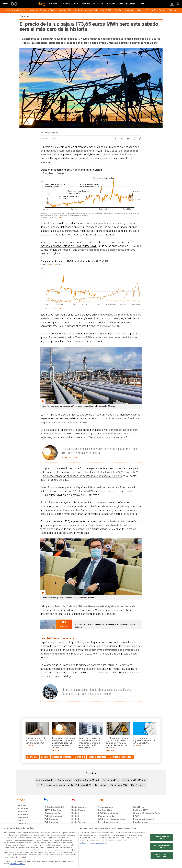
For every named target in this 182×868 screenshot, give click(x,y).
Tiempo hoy (101, 785)
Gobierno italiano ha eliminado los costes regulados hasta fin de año (83, 476)
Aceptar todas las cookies (162, 838)
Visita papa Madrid (45, 780)
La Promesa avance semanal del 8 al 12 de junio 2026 (64, 785)
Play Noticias (138, 785)
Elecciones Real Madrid (134, 780)
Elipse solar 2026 (119, 785)
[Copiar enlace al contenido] (140, 138)
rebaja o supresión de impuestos (105, 669)
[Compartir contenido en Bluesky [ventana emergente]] (128, 138)
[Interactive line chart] (91, 193)
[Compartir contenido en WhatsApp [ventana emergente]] (134, 138)
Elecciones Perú (111, 780)
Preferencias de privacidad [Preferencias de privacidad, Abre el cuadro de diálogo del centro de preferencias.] (162, 855)
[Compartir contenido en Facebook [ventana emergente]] (116, 138)
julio (75, 434)
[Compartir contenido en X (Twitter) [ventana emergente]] (122, 138)
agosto (93, 434)
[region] (91, 846)
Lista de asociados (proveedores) (94, 843)
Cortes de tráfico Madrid (87, 780)
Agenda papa (64, 780)
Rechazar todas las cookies (162, 846)
